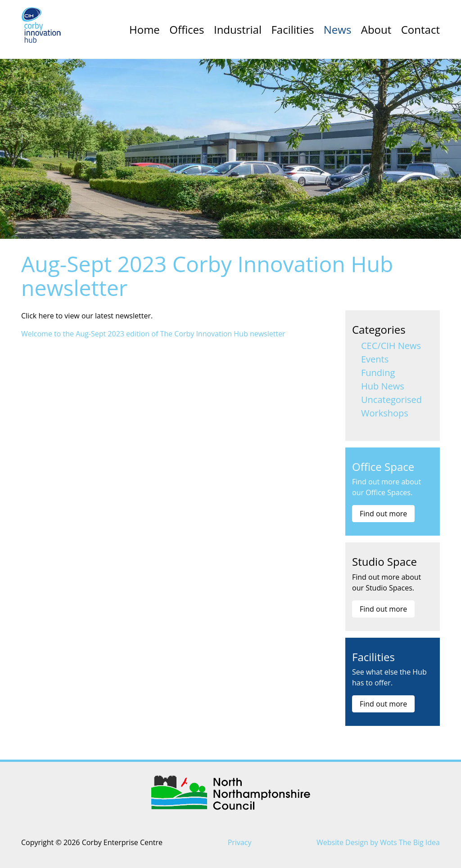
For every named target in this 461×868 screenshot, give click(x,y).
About (376, 29)
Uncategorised (391, 400)
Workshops (385, 413)
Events (375, 359)
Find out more (383, 514)
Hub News (383, 386)
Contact (420, 29)
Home (145, 29)
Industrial (238, 29)
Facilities (292, 29)
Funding (378, 373)
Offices (187, 29)
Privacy (240, 842)
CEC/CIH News (391, 346)
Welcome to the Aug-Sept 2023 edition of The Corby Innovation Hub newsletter (153, 334)
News (338, 29)
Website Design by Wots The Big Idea (378, 842)
